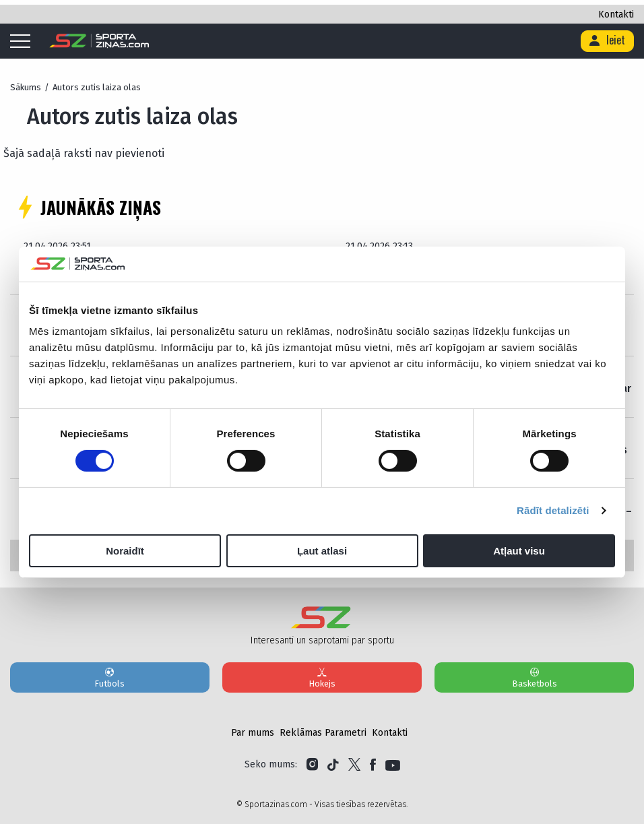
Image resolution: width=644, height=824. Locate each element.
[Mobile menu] (24, 42)
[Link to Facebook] (373, 765)
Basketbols (534, 677)
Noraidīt (125, 551)
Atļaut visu (519, 551)
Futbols (110, 677)
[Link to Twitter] (354, 765)
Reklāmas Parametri (323, 733)
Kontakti (616, 14)
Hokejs (322, 677)
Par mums (253, 733)
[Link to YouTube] (393, 765)
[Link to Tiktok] (333, 765)
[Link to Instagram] (312, 765)
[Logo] (99, 41)
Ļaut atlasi (322, 551)
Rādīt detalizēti (553, 510)
